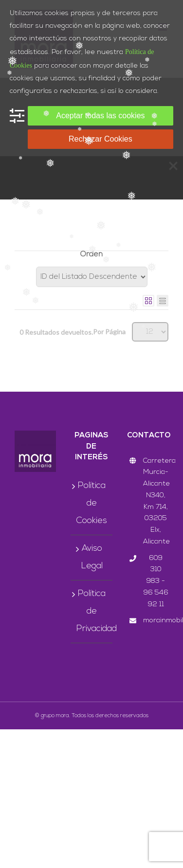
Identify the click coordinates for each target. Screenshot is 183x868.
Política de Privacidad (92, 611)
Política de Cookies (92, 503)
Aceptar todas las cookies (100, 116)
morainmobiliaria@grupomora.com (156, 621)
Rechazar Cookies (101, 139)
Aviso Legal (92, 557)
